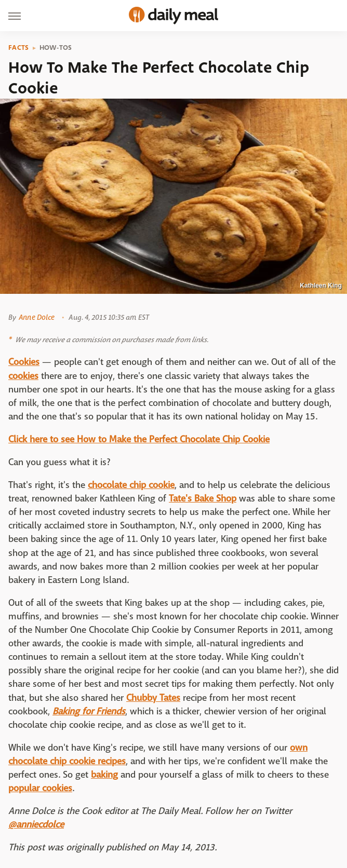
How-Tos (56, 48)
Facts (19, 48)
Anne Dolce (37, 317)
